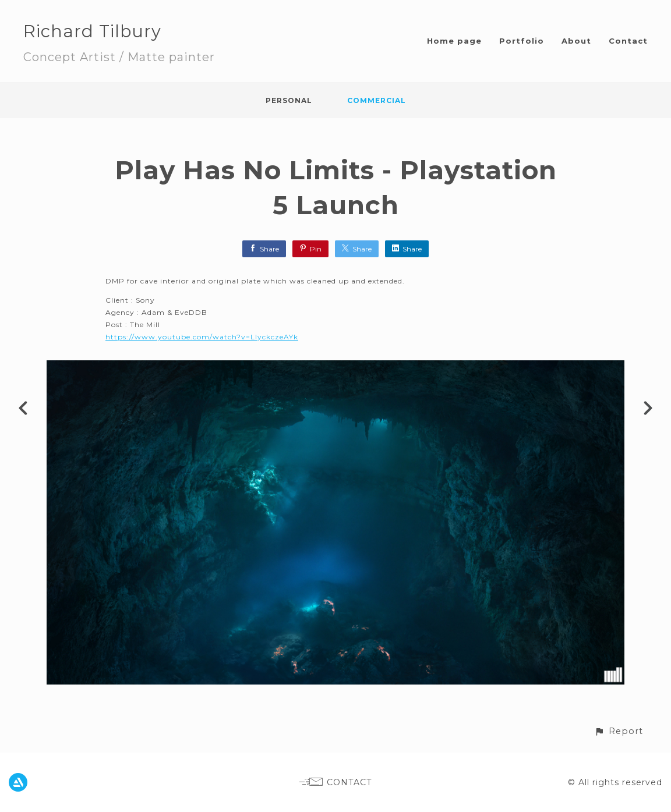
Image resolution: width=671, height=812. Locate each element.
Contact (628, 41)
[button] (619, 731)
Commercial (377, 100)
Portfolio (522, 41)
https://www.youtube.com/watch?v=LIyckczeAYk (202, 337)
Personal (289, 100)
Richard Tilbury (92, 31)
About (576, 41)
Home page (454, 41)
